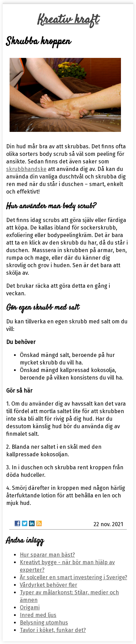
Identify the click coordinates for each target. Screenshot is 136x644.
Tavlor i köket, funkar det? (53, 630)
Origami (30, 608)
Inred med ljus (38, 615)
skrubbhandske (26, 169)
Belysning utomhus (44, 623)
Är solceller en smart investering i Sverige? (73, 577)
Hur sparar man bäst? (47, 555)
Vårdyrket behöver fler (49, 585)
